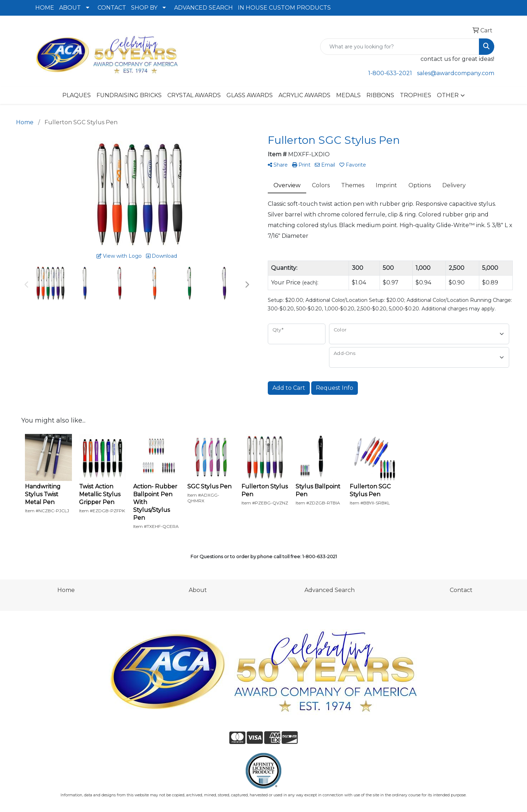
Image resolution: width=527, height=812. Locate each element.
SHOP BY (144, 8)
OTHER (448, 95)
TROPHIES (416, 95)
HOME (45, 8)
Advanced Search (330, 590)
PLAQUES (77, 95)
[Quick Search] (400, 47)
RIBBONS (380, 95)
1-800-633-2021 (390, 73)
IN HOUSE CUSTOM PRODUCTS (284, 8)
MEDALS (348, 95)
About (198, 590)
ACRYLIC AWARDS (304, 95)
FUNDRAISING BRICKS (129, 95)
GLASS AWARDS (250, 95)
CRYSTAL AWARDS (194, 95)
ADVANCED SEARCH (204, 8)
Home (66, 590)
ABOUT (70, 8)
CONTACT (112, 8)
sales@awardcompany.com (456, 73)
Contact (461, 590)
